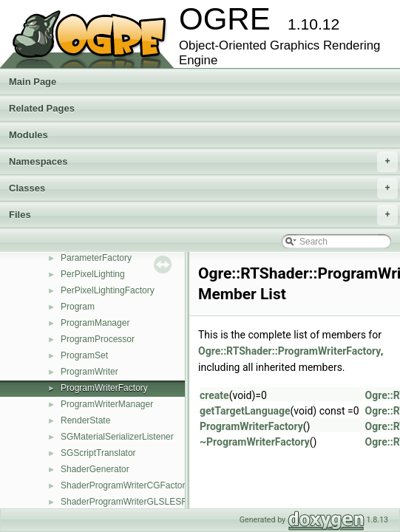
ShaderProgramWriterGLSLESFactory (136, 502)
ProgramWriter (89, 372)
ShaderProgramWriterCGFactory (125, 485)
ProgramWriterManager (107, 404)
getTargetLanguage (245, 411)
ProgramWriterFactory (104, 388)
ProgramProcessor (98, 339)
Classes (203, 188)
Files (203, 215)
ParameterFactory (96, 258)
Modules (28, 135)
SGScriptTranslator (98, 453)
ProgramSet (84, 355)
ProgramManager (95, 323)
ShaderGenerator (95, 469)
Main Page (33, 82)
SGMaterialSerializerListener (117, 437)
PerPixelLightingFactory (108, 290)
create (214, 395)
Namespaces (203, 162)
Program (78, 307)
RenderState (85, 420)
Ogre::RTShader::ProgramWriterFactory (289, 351)
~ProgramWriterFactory (255, 442)
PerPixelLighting (93, 274)
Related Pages (42, 108)
